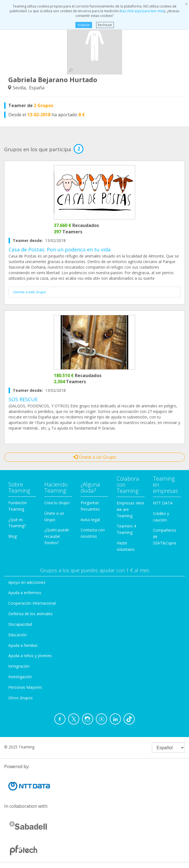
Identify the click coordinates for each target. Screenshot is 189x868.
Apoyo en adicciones (27, 582)
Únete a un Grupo (95, 457)
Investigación (20, 677)
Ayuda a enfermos (25, 593)
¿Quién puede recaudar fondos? (57, 536)
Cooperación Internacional (32, 603)
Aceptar (84, 25)
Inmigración (19, 666)
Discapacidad (20, 624)
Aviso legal (90, 520)
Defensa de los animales (30, 614)
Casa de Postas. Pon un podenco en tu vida (60, 249)
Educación (17, 635)
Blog (12, 536)
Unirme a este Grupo (30, 292)
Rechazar (105, 25)
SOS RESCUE (23, 399)
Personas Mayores (25, 687)
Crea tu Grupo (57, 503)
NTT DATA (163, 503)
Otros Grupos (21, 698)
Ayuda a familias (23, 645)
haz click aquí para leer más (142, 11)
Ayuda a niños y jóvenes (30, 656)
